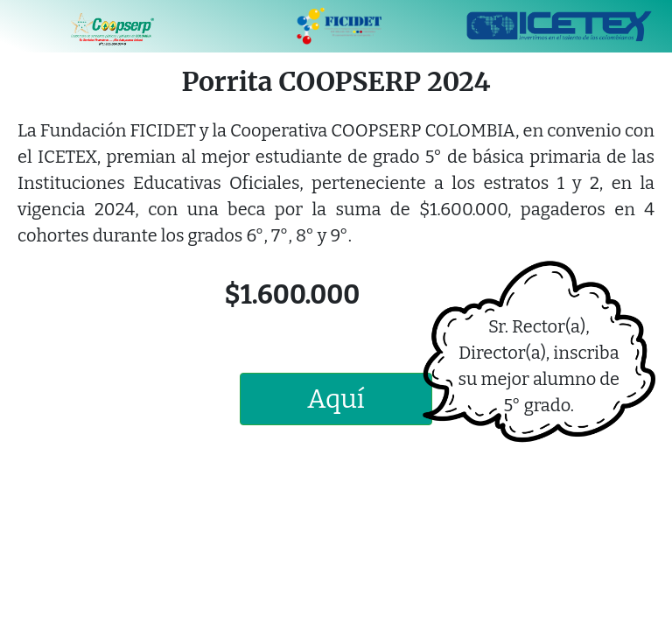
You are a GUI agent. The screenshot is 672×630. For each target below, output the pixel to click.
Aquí (336, 399)
